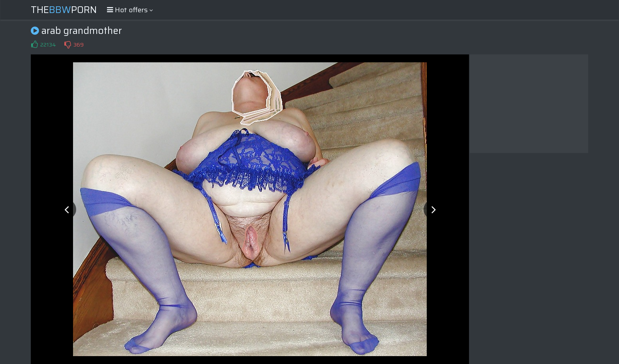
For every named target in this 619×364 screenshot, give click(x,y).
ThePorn (64, 10)
